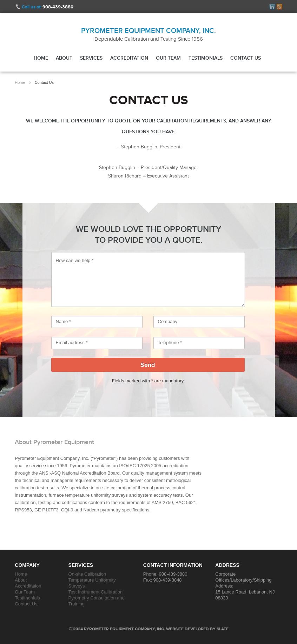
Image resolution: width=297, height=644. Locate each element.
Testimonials (206, 58)
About (64, 58)
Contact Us (246, 58)
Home (41, 58)
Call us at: (48, 7)
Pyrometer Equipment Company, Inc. (148, 31)
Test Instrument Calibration (96, 592)
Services (91, 58)
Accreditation (129, 58)
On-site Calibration (87, 574)
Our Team (168, 58)
